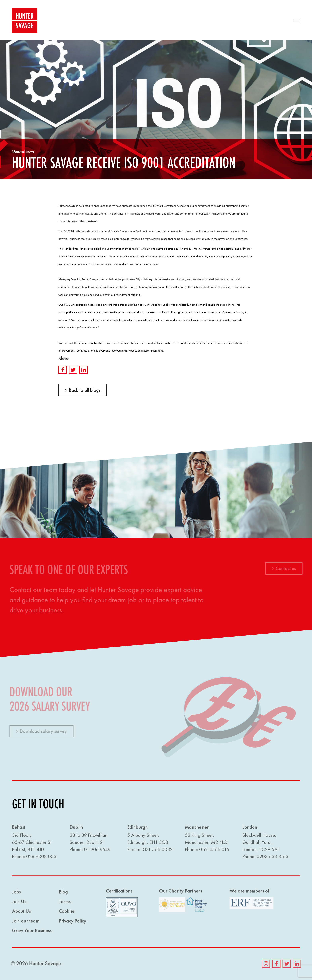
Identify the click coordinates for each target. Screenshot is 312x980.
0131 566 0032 (157, 851)
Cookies (67, 913)
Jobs (16, 893)
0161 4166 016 (214, 851)
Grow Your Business (32, 932)
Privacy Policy (73, 922)
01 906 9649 (97, 851)
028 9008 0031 (42, 858)
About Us (21, 913)
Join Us (19, 903)
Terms (65, 903)
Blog (63, 893)
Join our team (26, 922)
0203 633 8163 (273, 858)
